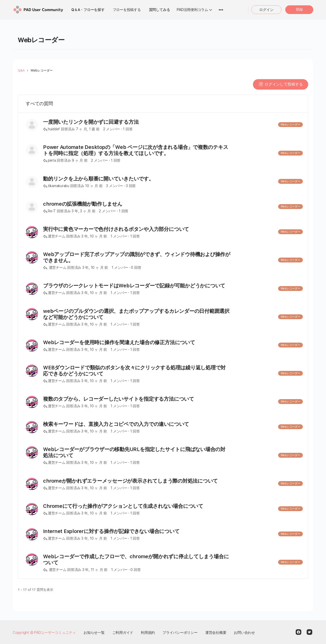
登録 (299, 9)
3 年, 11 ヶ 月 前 (95, 570)
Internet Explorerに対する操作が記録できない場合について (111, 531)
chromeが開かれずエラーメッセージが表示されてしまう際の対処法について (130, 481)
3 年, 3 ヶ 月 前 (83, 211)
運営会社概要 (216, 633)
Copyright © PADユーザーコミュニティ (44, 633)
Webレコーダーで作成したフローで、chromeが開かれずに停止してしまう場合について (136, 559)
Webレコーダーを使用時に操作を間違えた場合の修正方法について (119, 342)
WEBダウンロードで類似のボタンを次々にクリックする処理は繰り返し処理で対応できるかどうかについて (134, 371)
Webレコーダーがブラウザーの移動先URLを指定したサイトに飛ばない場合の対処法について (134, 452)
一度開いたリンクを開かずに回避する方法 (91, 122)
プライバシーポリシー (180, 633)
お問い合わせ (244, 633)
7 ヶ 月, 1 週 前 (88, 129)
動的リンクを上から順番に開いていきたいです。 (98, 179)
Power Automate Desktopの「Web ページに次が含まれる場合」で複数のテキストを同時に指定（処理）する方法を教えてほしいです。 (135, 150)
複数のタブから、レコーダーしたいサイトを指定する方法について (119, 399)
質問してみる (160, 10)
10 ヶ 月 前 (94, 186)
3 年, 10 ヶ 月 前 (94, 236)
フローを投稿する (127, 10)
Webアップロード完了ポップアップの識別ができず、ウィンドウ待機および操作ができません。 (137, 257)
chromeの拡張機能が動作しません (83, 204)
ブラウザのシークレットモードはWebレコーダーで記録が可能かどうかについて (134, 286)
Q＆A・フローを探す (88, 10)
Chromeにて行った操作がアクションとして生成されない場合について (123, 506)
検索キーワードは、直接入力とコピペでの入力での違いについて (116, 424)
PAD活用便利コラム (192, 10)
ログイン (266, 10)
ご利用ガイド (123, 633)
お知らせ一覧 (94, 633)
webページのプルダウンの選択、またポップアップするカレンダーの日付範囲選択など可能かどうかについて (136, 314)
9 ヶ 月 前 (80, 160)
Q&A (21, 71)
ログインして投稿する (281, 84)
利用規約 (148, 633)
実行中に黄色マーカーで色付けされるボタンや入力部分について (116, 229)
